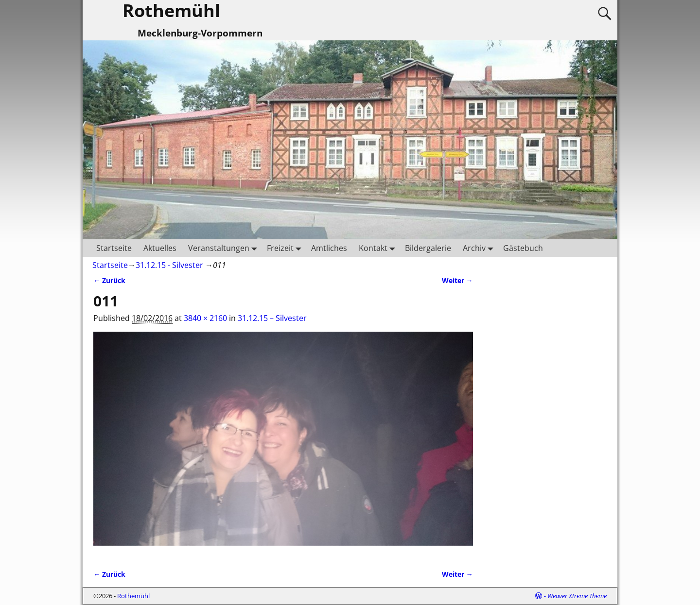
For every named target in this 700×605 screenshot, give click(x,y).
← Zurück (109, 280)
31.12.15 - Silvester (169, 265)
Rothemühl (133, 596)
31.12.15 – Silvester (272, 318)
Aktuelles (160, 248)
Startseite (114, 248)
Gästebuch (523, 248)
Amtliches (329, 248)
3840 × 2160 (205, 318)
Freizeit (286, 248)
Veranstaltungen (225, 248)
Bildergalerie (428, 248)
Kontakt (379, 248)
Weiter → (457, 280)
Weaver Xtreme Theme (577, 596)
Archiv (480, 248)
